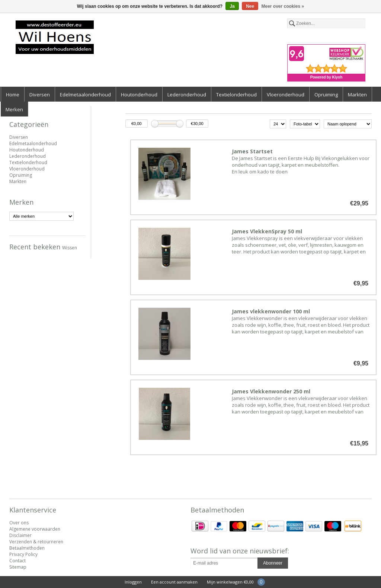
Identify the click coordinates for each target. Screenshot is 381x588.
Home (13, 95)
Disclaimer (20, 535)
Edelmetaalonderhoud (85, 95)
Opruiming (326, 95)
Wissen (70, 248)
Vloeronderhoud (286, 95)
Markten (357, 95)
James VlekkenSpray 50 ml (267, 231)
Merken (14, 109)
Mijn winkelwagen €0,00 (230, 582)
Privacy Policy (23, 554)
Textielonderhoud (236, 95)
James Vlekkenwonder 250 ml (271, 391)
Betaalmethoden (27, 548)
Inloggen (133, 582)
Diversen (40, 95)
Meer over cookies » (283, 6)
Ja (232, 6)
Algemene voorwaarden (35, 529)
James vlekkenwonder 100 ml (271, 311)
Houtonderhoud (139, 95)
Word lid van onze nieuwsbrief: (240, 551)
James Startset (252, 151)
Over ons (19, 523)
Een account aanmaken (174, 582)
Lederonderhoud (187, 95)
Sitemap (18, 567)
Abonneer (273, 563)
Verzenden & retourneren (36, 542)
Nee (250, 6)
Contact (17, 561)
